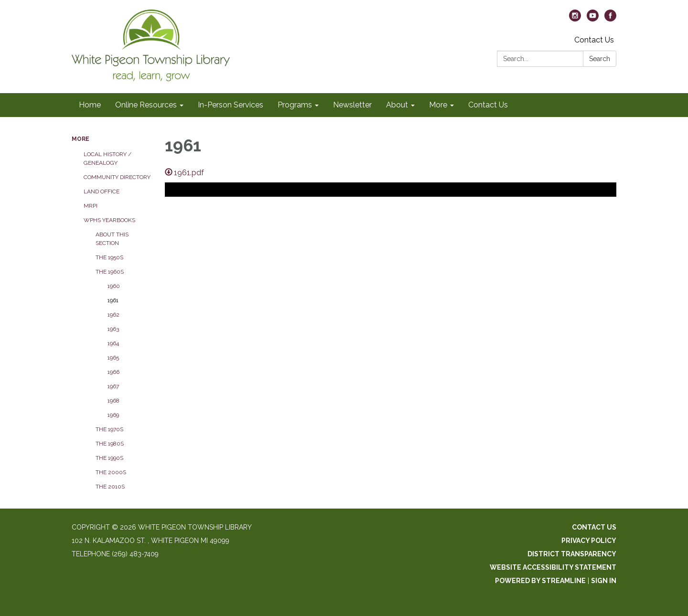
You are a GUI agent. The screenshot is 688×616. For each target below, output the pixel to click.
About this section (112, 239)
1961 (113, 300)
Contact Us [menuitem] (488, 105)
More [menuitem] (438, 105)
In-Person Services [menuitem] (231, 105)
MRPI (91, 206)
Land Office (102, 191)
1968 (113, 401)
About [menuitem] (397, 105)
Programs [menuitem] (295, 105)
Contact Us (594, 40)
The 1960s (110, 272)
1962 (113, 315)
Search (600, 59)
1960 (114, 286)
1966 (113, 372)
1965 (113, 358)
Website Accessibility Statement (553, 567)
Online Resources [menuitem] (146, 105)
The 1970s (109, 429)
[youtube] (593, 19)
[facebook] (610, 19)
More (81, 139)
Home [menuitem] (90, 105)
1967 (113, 386)
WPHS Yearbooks (109, 220)
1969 (113, 415)
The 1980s (110, 444)
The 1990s (109, 458)
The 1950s (109, 257)
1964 (113, 343)
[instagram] (575, 19)
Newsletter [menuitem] (352, 105)
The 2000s (111, 472)
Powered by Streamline (540, 581)
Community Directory (117, 177)
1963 (113, 329)
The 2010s (110, 487)
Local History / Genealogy (107, 159)
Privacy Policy (589, 541)
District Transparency (572, 554)
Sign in (604, 581)
